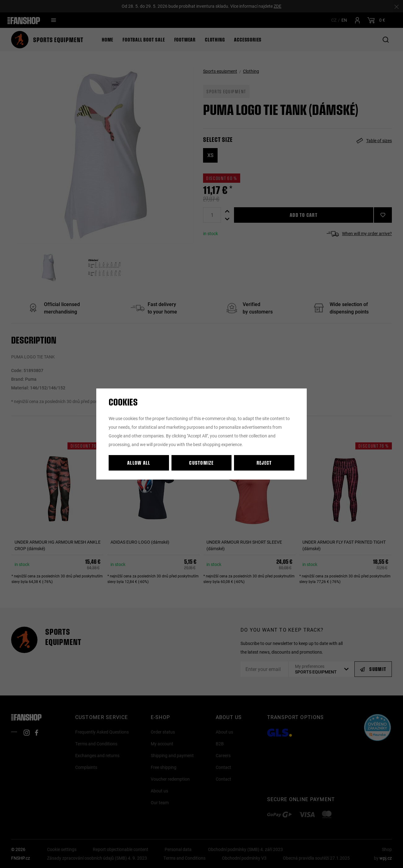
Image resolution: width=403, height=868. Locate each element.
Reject (264, 463)
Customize (201, 463)
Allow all (139, 463)
